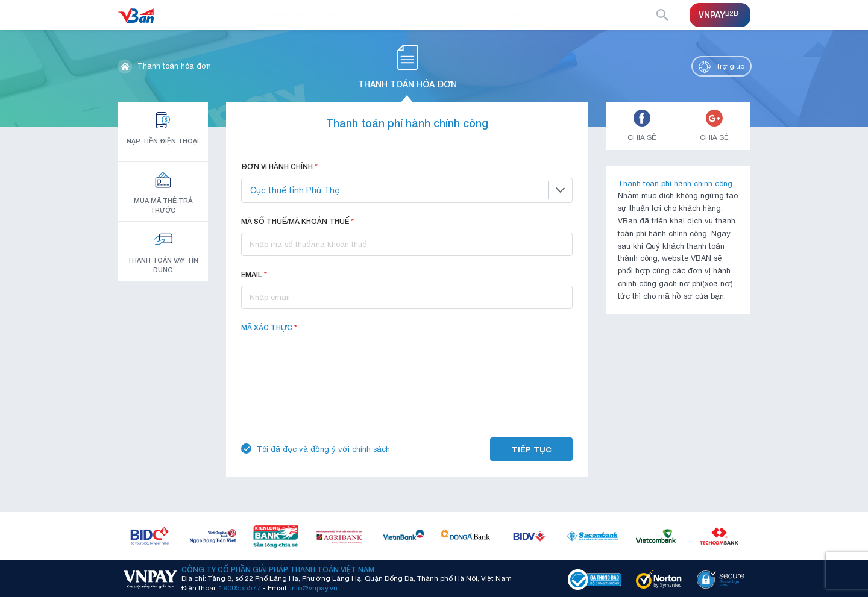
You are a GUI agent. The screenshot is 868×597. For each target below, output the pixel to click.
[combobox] (407, 190)
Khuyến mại (404, 15)
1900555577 (240, 588)
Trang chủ (285, 15)
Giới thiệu (344, 15)
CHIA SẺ (642, 126)
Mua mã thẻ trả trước (163, 192)
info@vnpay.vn (314, 588)
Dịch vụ (460, 15)
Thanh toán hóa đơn (174, 66)
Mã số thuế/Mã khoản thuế (297, 221)
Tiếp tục (532, 449)
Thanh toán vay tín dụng (163, 252)
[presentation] (333, 362)
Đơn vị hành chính (279, 167)
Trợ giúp (511, 15)
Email (254, 274)
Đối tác (563, 15)
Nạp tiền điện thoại (163, 127)
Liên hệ (611, 15)
